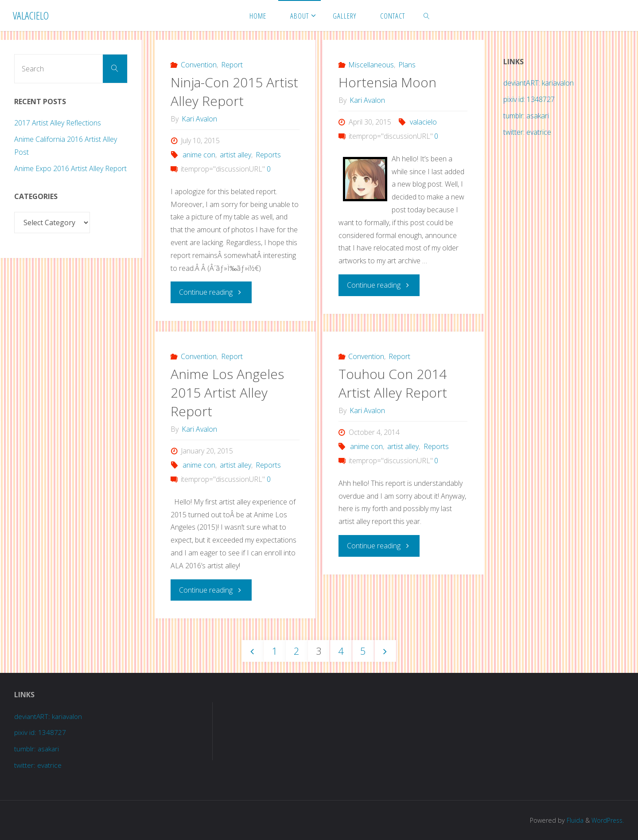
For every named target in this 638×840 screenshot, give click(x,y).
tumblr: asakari (526, 116)
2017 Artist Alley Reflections (58, 123)
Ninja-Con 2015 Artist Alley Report (234, 92)
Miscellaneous (371, 65)
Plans (407, 65)
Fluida (572, 820)
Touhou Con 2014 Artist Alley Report (393, 383)
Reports (268, 155)
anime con (199, 155)
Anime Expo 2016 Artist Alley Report (70, 168)
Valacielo (31, 15)
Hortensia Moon (387, 82)
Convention (199, 65)
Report (232, 65)
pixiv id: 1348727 (529, 99)
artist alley (235, 155)
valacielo (423, 122)
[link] (426, 16)
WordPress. (607, 820)
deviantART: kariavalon (539, 83)
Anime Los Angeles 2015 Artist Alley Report (227, 392)
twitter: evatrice (527, 132)
